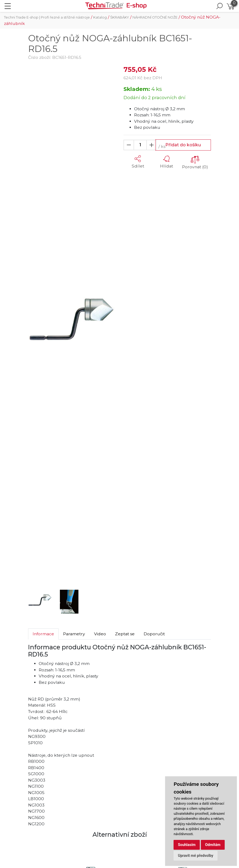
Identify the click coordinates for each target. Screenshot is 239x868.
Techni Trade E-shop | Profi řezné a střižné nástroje (47, 17)
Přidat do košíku (183, 145)
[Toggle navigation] (8, 6)
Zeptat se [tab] (125, 634)
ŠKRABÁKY (120, 17)
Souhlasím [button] (187, 845)
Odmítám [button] (213, 845)
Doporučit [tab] (154, 634)
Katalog (100, 17)
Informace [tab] (43, 634)
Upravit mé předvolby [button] (195, 856)
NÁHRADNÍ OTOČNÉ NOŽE (155, 17)
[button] (35, 325)
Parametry (74, 634)
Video (100, 634)
